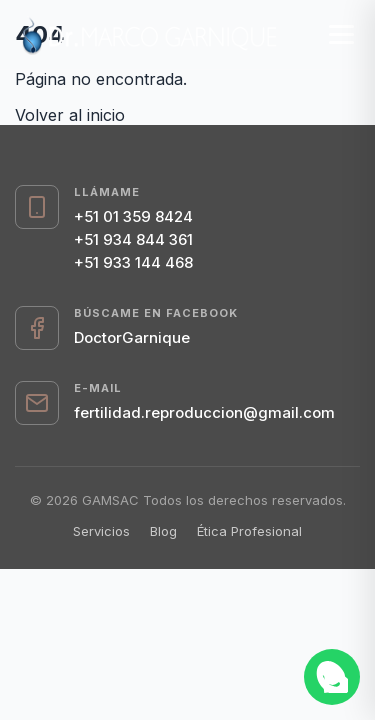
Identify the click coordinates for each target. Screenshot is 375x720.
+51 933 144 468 (133, 262)
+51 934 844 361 (133, 239)
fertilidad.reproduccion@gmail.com (204, 412)
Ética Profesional (249, 531)
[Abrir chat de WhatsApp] (332, 677)
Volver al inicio (70, 115)
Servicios (101, 531)
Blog (163, 531)
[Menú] (341, 34)
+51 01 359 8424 (133, 216)
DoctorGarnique (132, 337)
